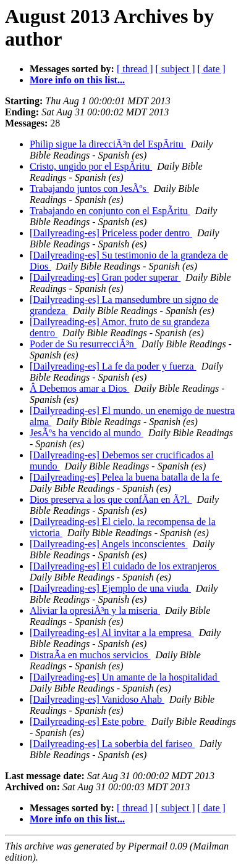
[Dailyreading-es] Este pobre (88, 721)
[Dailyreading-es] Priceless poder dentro (111, 233)
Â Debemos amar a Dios (79, 388)
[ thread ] (135, 69)
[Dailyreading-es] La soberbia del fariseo (112, 744)
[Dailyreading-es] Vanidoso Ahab (97, 699)
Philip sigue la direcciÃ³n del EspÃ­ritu (108, 144)
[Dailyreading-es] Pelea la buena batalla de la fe (126, 477)
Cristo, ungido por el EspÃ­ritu (91, 166)
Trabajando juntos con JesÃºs (89, 188)
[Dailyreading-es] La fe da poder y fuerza (113, 366)
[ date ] (212, 69)
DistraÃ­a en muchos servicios (90, 655)
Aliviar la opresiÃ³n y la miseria (95, 610)
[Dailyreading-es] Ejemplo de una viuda (110, 588)
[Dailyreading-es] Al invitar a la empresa (112, 633)
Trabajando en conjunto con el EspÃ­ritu (110, 211)
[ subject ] (175, 69)
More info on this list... (77, 80)
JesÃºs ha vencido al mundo (87, 433)
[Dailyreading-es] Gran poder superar (105, 277)
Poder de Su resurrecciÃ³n (83, 344)
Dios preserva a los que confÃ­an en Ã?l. (111, 499)
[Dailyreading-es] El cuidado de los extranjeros (125, 566)
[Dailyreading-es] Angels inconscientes (108, 544)
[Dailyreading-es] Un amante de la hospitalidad (125, 677)
